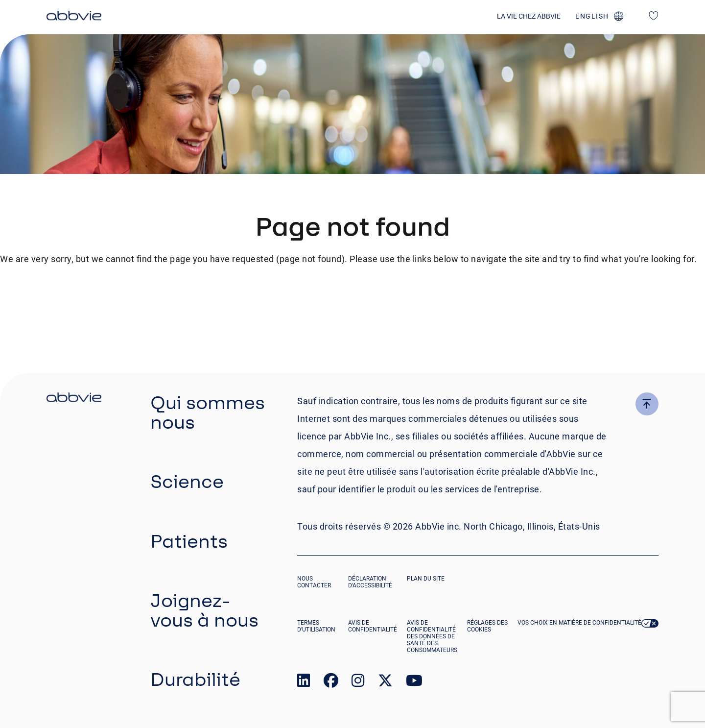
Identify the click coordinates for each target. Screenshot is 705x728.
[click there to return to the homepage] (74, 399)
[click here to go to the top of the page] (647, 404)
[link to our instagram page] (358, 683)
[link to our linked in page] (304, 683)
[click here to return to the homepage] (74, 17)
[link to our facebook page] (331, 683)
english (592, 16)
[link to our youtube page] (414, 683)
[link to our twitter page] (385, 683)
